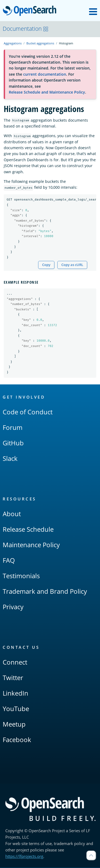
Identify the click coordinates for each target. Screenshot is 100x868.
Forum (13, 428)
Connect (15, 663)
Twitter (13, 678)
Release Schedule (28, 530)
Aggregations (13, 43)
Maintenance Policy (31, 545)
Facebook (17, 740)
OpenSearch (31, 11)
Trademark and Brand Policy (45, 592)
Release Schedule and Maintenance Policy (47, 92)
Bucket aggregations (40, 43)
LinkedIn (15, 694)
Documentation (26, 29)
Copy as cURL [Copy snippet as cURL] (72, 265)
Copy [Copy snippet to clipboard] (46, 265)
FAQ (9, 561)
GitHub (13, 443)
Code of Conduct (28, 412)
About (12, 514)
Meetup (14, 725)
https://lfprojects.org (24, 857)
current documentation (45, 74)
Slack (10, 459)
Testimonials (21, 576)
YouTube (16, 709)
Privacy (13, 607)
